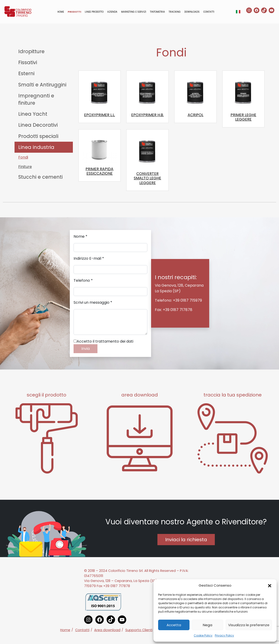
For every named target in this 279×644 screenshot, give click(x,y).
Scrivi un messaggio (93, 302)
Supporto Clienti (139, 630)
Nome (80, 236)
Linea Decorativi (38, 125)
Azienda (112, 12)
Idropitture (31, 51)
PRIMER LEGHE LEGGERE (243, 117)
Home (61, 12)
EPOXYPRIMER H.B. (147, 115)
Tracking (175, 12)
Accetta (174, 625)
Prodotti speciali (38, 136)
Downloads (192, 12)
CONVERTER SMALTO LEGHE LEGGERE (147, 178)
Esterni (26, 73)
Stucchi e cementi (40, 177)
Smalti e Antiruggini (42, 85)
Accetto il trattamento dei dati (103, 341)
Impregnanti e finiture (36, 99)
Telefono (83, 280)
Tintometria (157, 12)
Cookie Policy (203, 635)
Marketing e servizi (134, 12)
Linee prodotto (94, 12)
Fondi (23, 157)
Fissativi (28, 62)
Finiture (25, 167)
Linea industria (36, 147)
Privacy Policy (224, 635)
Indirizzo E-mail (89, 258)
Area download (107, 630)
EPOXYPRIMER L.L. (100, 115)
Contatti (209, 12)
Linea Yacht (33, 114)
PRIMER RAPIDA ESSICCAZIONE (99, 171)
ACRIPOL (195, 115)
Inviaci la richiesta (186, 540)
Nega (208, 625)
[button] (270, 585)
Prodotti (74, 12)
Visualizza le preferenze (249, 625)
